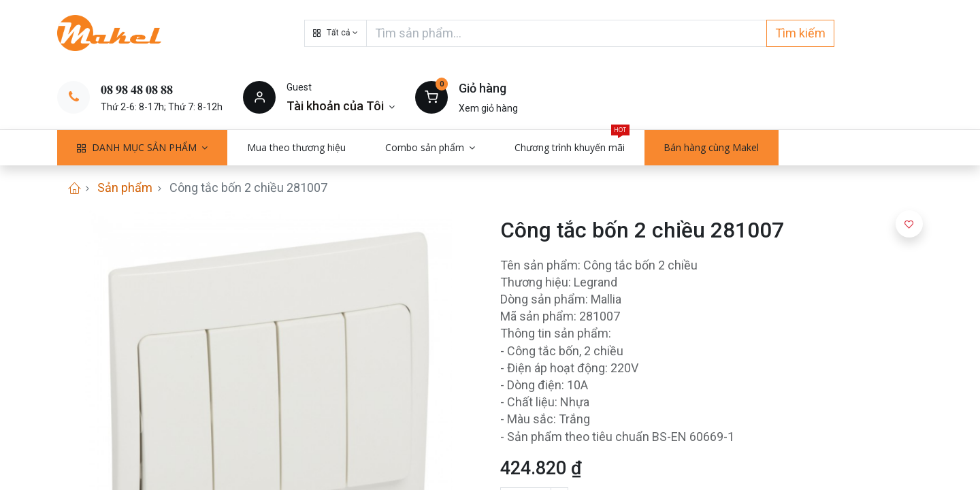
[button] (336, 33)
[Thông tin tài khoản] (341, 106)
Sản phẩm (125, 187)
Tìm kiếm (800, 33)
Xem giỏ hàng (488, 108)
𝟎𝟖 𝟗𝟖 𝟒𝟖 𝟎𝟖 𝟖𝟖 (137, 89)
